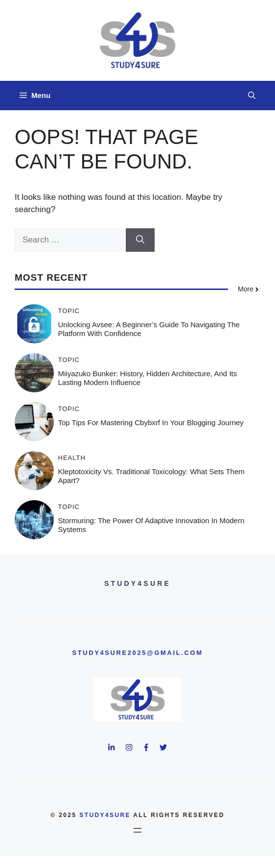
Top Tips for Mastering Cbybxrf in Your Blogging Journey (151, 422)
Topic (69, 311)
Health (72, 458)
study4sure (105, 815)
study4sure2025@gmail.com (137, 653)
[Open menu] (137, 830)
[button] (252, 96)
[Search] (140, 240)
